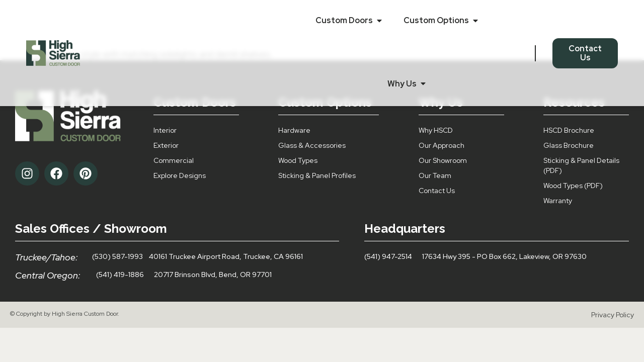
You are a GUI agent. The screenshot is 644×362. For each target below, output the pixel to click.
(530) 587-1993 (117, 256)
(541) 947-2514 (388, 256)
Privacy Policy (613, 315)
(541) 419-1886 (120, 275)
